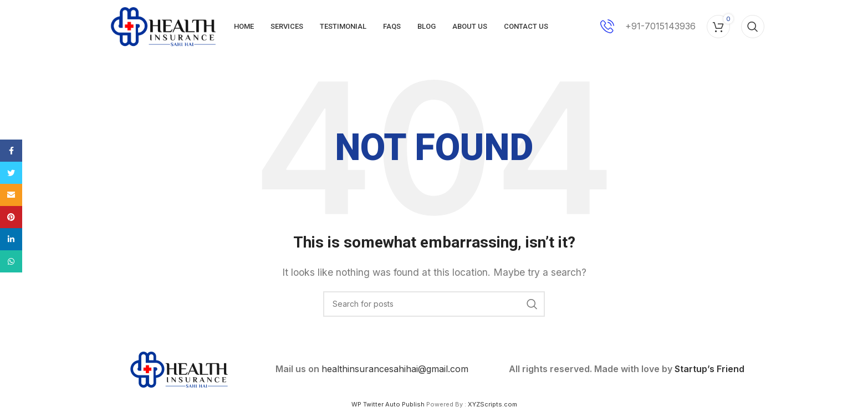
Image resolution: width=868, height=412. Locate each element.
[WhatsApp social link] (11, 261)
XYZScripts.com (492, 406)
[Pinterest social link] (11, 217)
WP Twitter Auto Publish (388, 406)
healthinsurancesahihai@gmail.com (395, 372)
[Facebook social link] (11, 151)
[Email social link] (11, 195)
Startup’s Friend (709, 372)
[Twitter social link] (11, 173)
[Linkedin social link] (11, 239)
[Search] (753, 28)
